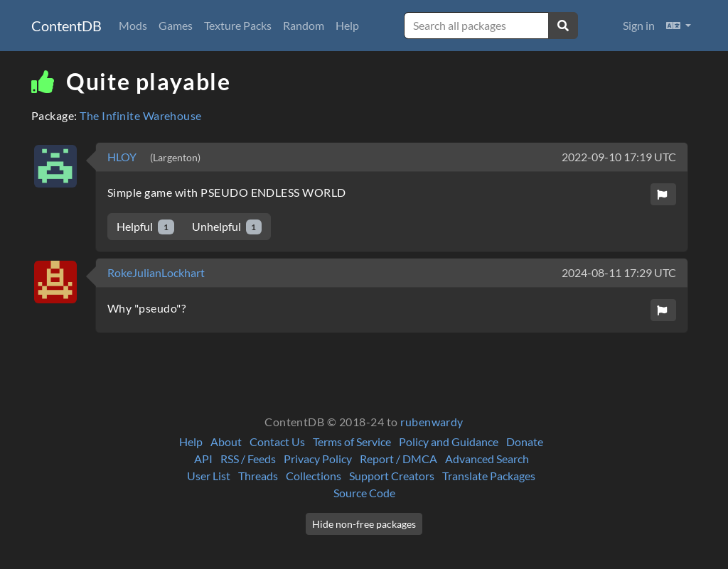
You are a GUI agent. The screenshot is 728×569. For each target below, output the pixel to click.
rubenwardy (432, 422)
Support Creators (392, 476)
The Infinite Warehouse (141, 115)
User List (209, 476)
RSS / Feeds (248, 459)
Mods (133, 25)
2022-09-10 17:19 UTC (619, 157)
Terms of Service (352, 441)
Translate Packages (489, 476)
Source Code (364, 493)
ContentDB (66, 26)
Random (304, 25)
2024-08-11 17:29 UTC (619, 272)
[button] (679, 26)
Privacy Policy (318, 459)
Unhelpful (227, 227)
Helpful (145, 227)
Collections (314, 476)
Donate (525, 441)
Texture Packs (238, 25)
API (203, 459)
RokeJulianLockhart (156, 272)
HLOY (123, 157)
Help (347, 25)
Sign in (639, 25)
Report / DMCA (398, 459)
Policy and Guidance (449, 441)
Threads (258, 476)
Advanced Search (487, 459)
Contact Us (277, 441)
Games (176, 25)
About (226, 441)
